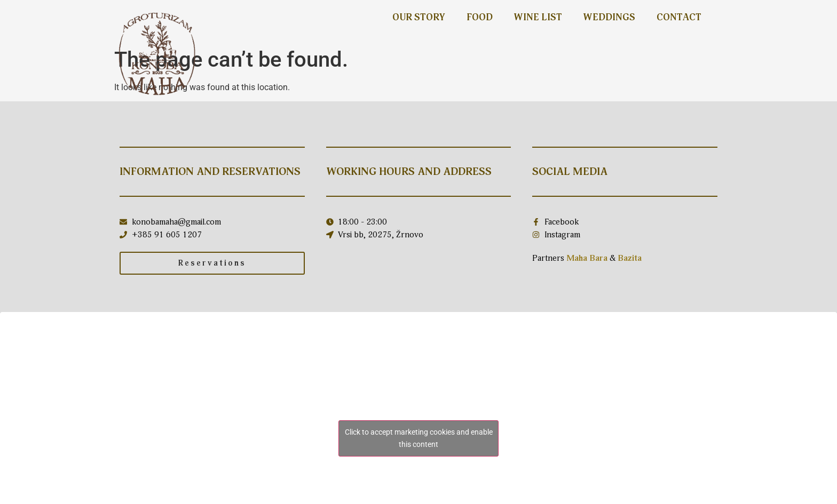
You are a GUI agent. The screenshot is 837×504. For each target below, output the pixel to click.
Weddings (609, 17)
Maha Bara (587, 258)
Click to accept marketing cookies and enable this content (419, 438)
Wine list (538, 17)
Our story (419, 17)
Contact (679, 17)
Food (480, 17)
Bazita (630, 258)
